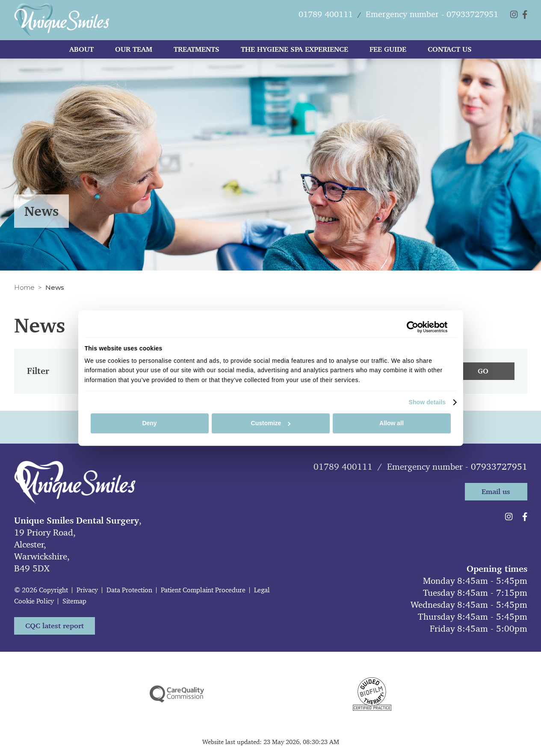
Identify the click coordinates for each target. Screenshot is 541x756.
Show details (427, 402)
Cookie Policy (34, 601)
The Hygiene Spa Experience (294, 52)
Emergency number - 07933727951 (457, 467)
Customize (271, 424)
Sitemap (74, 601)
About (81, 52)
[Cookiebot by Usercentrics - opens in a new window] (410, 327)
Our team (134, 52)
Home (24, 287)
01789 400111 (343, 467)
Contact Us (450, 52)
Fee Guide (388, 52)
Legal (262, 590)
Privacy (87, 590)
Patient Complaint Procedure (203, 590)
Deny (149, 424)
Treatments (197, 52)
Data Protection (129, 590)
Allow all (392, 424)
